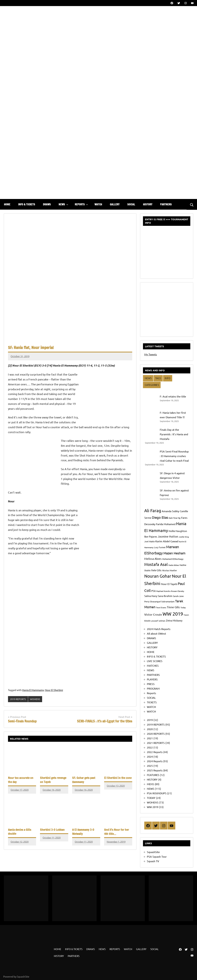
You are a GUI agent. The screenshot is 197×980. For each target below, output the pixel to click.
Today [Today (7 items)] (183, 607)
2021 (150, 738)
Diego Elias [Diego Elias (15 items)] (160, 517)
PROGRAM (153, 688)
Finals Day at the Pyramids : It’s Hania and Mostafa (174, 434)
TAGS (158, 378)
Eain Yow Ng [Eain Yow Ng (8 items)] (175, 518)
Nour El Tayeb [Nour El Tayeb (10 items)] (169, 584)
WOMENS (36, 699)
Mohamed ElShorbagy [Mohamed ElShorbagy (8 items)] (173, 559)
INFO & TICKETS (27, 204)
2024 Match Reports (159, 629)
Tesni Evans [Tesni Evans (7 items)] (161, 607)
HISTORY (148, 204)
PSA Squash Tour (157, 856)
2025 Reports (155, 770)
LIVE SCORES (155, 661)
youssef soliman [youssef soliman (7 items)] (158, 621)
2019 (150, 720)
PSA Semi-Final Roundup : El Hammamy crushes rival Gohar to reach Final (174, 456)
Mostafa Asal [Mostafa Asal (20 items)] (156, 564)
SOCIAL (131, 204)
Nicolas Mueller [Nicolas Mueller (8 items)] (169, 570)
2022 (150, 747)
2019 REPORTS (18, 699)
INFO (168, 378)
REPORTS (81, 204)
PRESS (151, 684)
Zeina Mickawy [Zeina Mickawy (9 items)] (174, 620)
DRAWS (47, 204)
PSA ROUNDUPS (157, 793)
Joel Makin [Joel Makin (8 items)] (150, 541)
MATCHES (153, 665)
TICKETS (152, 702)
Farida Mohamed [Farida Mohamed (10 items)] (166, 524)
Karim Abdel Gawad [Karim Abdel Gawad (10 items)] (167, 541)
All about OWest (156, 633)
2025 (150, 766)
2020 (150, 729)
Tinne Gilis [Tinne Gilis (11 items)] (173, 607)
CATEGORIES (152, 385)
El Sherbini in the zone (117, 778)
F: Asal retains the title (173, 396)
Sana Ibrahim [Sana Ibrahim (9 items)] (165, 596)
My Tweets (151, 354)
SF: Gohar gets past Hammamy (83, 780)
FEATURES (153, 775)
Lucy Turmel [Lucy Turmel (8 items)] (160, 547)
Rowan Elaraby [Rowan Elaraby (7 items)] (178, 591)
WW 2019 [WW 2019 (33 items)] (173, 614)
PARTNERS (166, 204)
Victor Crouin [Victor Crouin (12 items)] (153, 614)
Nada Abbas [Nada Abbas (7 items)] (174, 565)
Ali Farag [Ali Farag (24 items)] (153, 511)
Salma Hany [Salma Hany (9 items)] (151, 596)
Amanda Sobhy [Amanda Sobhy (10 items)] (170, 511)
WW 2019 (153, 807)
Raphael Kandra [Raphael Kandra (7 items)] (163, 591)
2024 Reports (155, 761)
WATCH (98, 204)
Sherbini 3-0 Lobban (51, 829)
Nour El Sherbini (54, 690)
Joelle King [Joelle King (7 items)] (184, 537)
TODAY (151, 798)
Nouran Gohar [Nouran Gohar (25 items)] (158, 576)
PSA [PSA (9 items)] (154, 591)
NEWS (63, 204)
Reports (151, 693)
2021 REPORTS (156, 743)
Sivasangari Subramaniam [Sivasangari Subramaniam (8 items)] (162, 601)
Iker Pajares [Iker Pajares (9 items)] (151, 536)
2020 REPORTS (156, 734)
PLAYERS (152, 679)
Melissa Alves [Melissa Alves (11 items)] (153, 559)
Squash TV (153, 861)
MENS (150, 784)
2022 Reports (155, 752)
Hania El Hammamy (33, 690)
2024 (150, 756)
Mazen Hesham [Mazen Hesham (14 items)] (174, 553)
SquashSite (153, 852)
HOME (7, 204)
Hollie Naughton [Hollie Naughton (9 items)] (178, 531)
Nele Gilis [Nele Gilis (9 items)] (156, 570)
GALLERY (115, 204)
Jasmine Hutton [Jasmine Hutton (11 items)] (168, 536)
